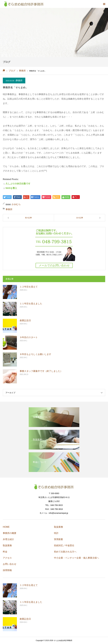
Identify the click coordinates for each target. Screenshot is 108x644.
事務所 (19, 81)
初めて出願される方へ (65, 552)
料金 (5, 552)
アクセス (7, 558)
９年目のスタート (29, 337)
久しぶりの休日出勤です (18, 184)
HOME (6, 527)
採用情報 (7, 570)
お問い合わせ (10, 564)
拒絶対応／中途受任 (64, 545)
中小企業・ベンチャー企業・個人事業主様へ (76, 558)
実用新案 (58, 539)
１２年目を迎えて (29, 287)
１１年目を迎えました (31, 304)
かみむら (16, 204)
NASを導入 (11, 188)
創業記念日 (25, 320)
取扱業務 (7, 545)
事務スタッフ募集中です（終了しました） (41, 371)
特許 (56, 533)
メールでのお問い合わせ (54, 265)
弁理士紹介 (8, 539)
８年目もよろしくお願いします (35, 354)
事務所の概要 (10, 533)
